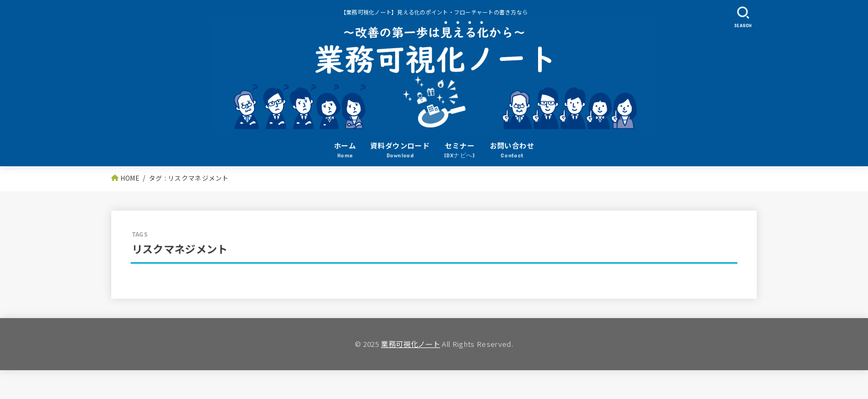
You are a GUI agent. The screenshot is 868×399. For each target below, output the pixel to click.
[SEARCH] (743, 17)
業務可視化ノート (410, 344)
